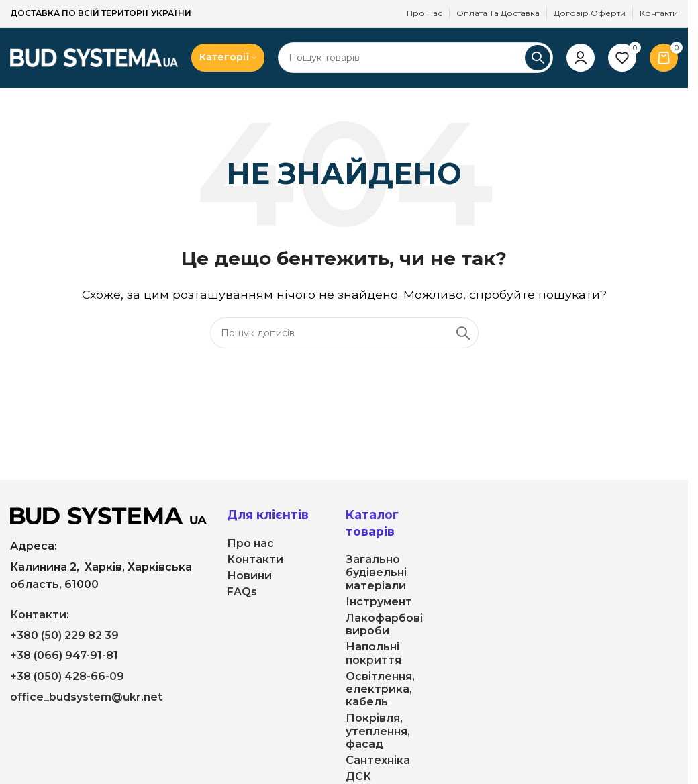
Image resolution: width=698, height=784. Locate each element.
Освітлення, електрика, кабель (380, 689)
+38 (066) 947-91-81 (64, 655)
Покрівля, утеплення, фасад (378, 731)
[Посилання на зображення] (108, 515)
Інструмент (379, 602)
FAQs (242, 592)
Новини (249, 576)
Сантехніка (378, 760)
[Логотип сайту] (94, 57)
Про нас (250, 543)
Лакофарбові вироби (384, 624)
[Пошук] (415, 58)
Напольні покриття (373, 653)
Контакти (255, 559)
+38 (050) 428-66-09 (67, 676)
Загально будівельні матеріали (376, 572)
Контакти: (40, 615)
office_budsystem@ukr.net (86, 697)
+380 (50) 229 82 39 (64, 635)
